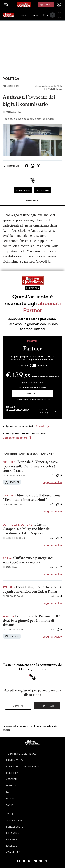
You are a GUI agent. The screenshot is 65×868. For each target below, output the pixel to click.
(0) (59, 475)
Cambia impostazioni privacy (23, 766)
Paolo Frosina (13, 504)
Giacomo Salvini (14, 596)
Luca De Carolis (14, 538)
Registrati (47, 706)
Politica (11, 79)
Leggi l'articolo (52, 482)
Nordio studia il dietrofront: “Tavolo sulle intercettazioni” (31, 497)
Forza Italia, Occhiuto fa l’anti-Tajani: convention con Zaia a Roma (32, 589)
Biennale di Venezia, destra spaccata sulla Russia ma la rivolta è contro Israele (30, 466)
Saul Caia (10, 567)
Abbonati (46, 5)
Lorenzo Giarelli (15, 630)
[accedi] (59, 5)
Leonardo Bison (14, 475)
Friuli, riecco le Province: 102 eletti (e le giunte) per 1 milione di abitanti (31, 620)
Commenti (11, 166)
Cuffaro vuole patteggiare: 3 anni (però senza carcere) (29, 560)
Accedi (18, 706)
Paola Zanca (12, 112)
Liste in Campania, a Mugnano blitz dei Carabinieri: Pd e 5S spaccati (27, 529)
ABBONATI (32, 393)
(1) (60, 596)
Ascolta (12, 482)
